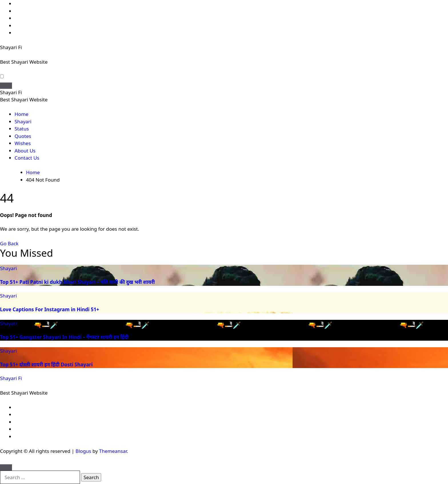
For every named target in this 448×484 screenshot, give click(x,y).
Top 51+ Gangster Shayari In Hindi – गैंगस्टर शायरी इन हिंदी (64, 337)
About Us (25, 151)
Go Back (9, 243)
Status (22, 129)
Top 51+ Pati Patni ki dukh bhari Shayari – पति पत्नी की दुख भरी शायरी (77, 282)
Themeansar (113, 451)
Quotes (23, 136)
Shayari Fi (11, 47)
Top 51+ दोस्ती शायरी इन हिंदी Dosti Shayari (46, 364)
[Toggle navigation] (6, 86)
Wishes (23, 143)
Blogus (83, 451)
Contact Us (27, 158)
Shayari (23, 121)
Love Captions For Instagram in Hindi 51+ (50, 309)
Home (21, 114)
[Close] (6, 467)
